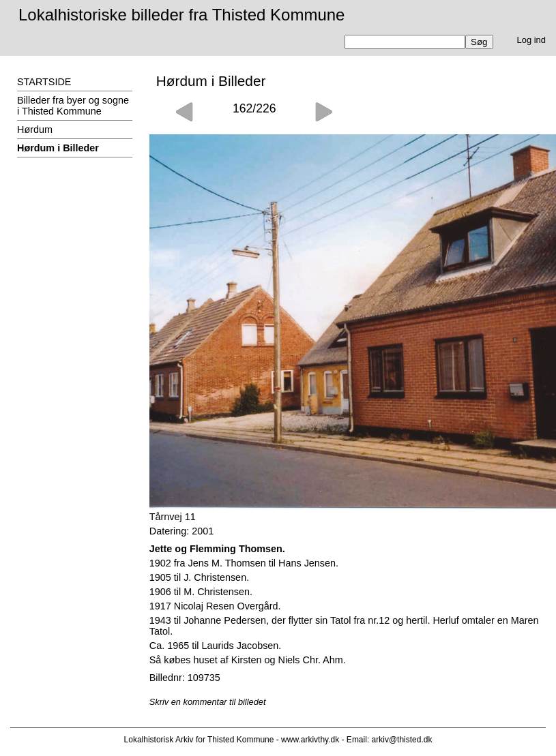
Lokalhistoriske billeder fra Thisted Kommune (181, 15)
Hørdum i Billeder (58, 148)
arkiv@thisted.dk (402, 740)
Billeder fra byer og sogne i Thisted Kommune (73, 106)
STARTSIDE (44, 82)
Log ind (532, 40)
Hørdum (35, 130)
